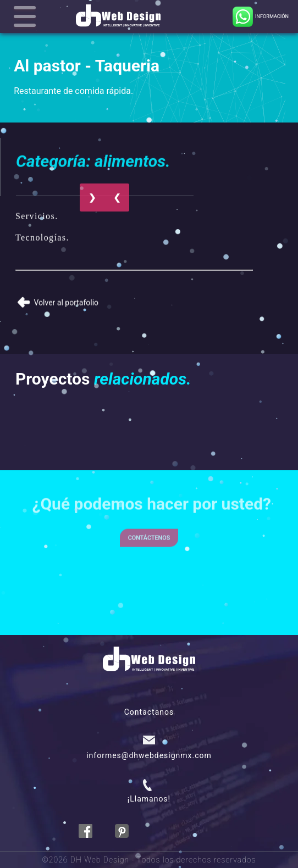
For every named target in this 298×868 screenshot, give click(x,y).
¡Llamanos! (149, 799)
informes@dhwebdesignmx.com (149, 755)
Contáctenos (149, 530)
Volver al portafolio (58, 299)
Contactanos (149, 712)
